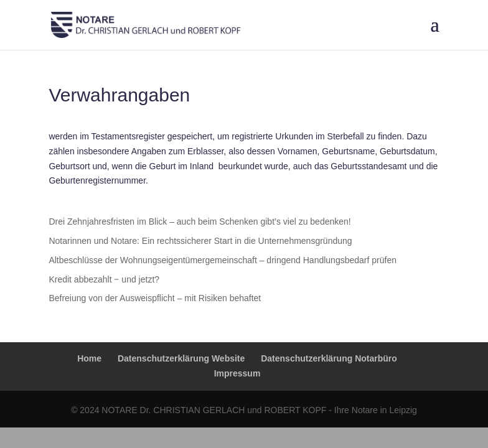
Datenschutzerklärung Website (181, 358)
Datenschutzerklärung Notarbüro (329, 358)
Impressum (237, 373)
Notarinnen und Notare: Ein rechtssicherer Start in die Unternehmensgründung (200, 241)
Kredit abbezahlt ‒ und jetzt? (104, 279)
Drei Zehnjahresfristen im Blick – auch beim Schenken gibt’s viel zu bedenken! (199, 222)
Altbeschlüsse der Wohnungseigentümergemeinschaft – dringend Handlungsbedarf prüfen (223, 260)
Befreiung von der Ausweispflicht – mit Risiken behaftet (155, 298)
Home (89, 358)
